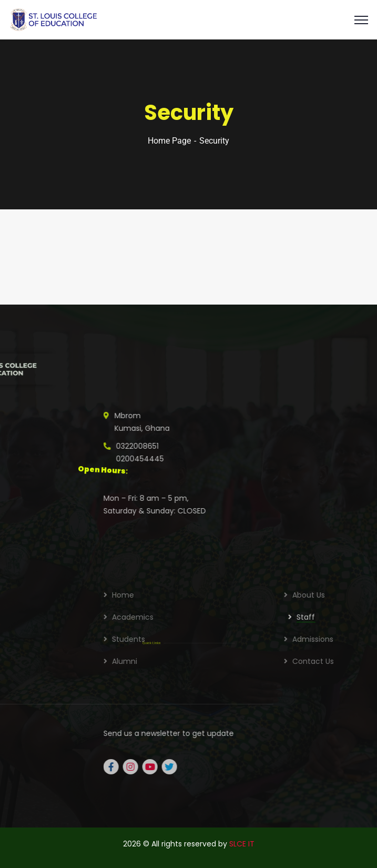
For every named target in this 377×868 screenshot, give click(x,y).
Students (244, 639)
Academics (248, 617)
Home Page (169, 141)
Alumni (240, 661)
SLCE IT (242, 844)
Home (238, 595)
